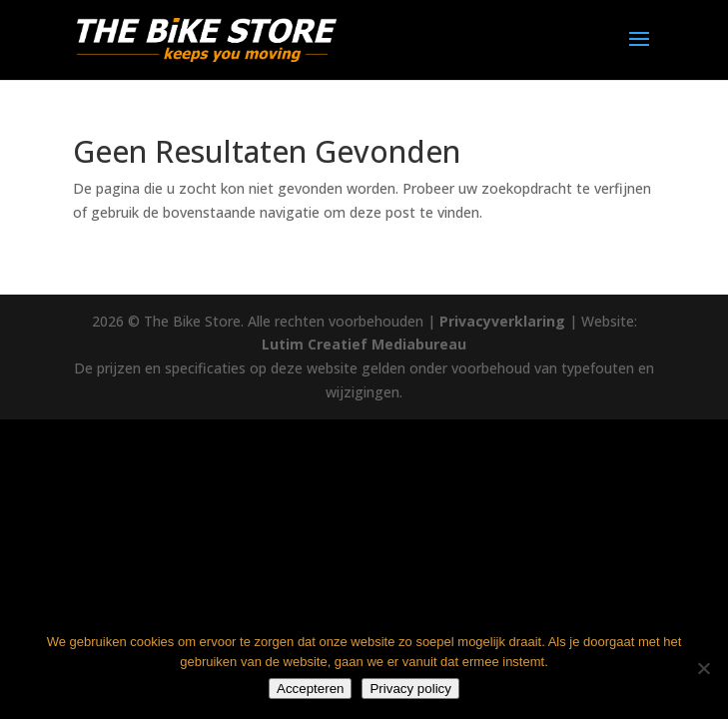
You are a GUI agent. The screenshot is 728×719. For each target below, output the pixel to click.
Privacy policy (410, 689)
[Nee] (703, 668)
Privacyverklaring (502, 321)
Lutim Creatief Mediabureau (364, 344)
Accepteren (310, 689)
